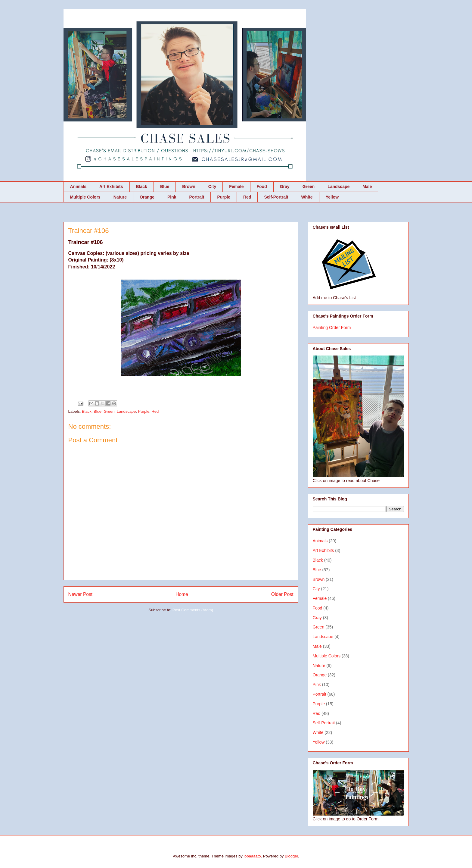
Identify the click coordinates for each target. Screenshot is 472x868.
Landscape (338, 186)
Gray (285, 186)
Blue (165, 186)
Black (142, 186)
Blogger (291, 856)
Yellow (332, 197)
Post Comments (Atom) (193, 610)
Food (262, 186)
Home (182, 594)
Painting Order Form (332, 327)
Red (247, 197)
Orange (147, 197)
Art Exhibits (111, 186)
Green (309, 186)
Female (236, 186)
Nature (120, 197)
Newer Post (81, 594)
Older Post (282, 594)
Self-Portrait (276, 197)
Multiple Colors (85, 197)
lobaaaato (252, 856)
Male (367, 186)
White (307, 197)
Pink (172, 197)
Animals (78, 186)
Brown (189, 186)
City (212, 186)
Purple (224, 197)
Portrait (197, 197)
